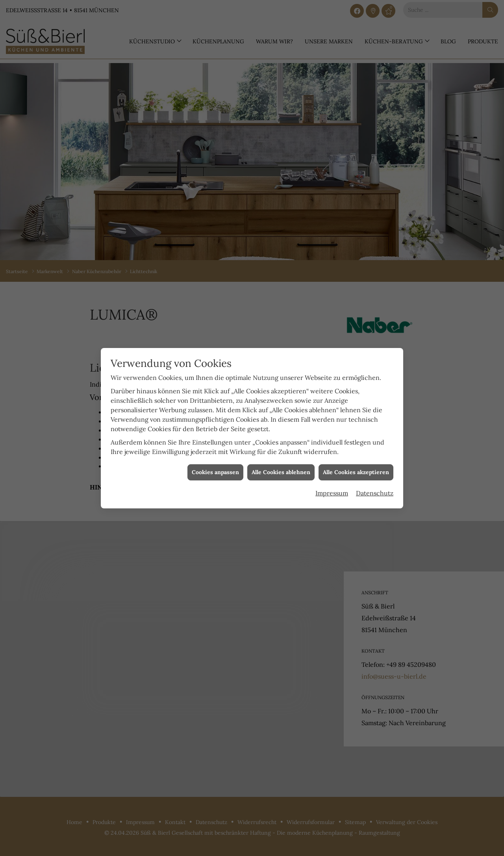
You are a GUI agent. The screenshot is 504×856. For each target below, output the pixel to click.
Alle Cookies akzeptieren (356, 461)
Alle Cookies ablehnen (281, 461)
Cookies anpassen (215, 461)
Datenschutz (375, 482)
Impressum (332, 482)
